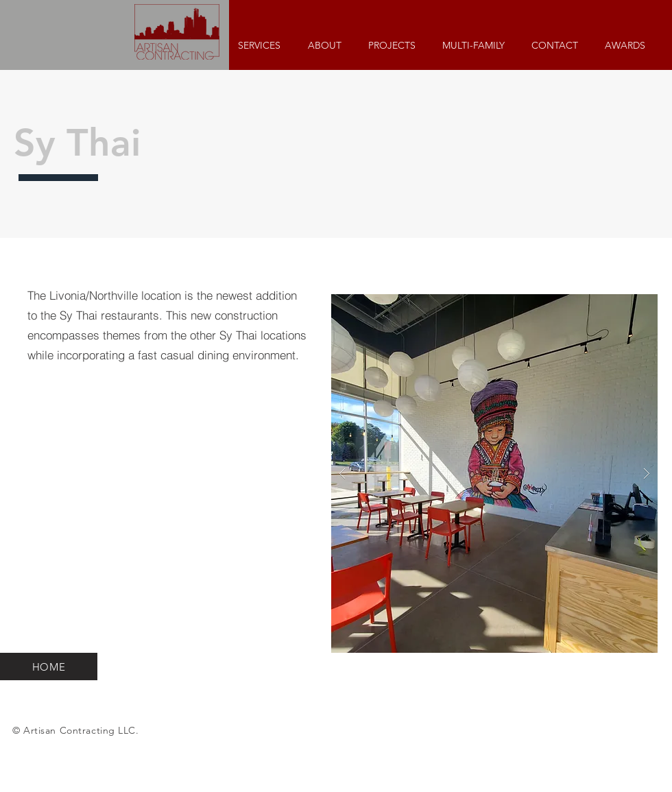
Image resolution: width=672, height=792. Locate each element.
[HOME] (49, 667)
